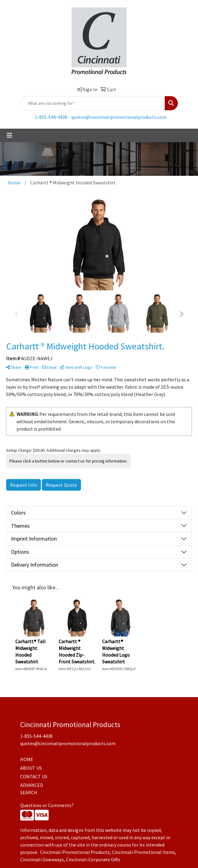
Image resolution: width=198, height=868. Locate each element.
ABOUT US (31, 768)
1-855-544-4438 (51, 117)
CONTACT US (34, 776)
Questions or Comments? (47, 805)
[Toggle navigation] (9, 135)
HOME (27, 759)
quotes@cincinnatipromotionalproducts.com (119, 117)
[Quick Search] (93, 103)
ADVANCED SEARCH (32, 789)
